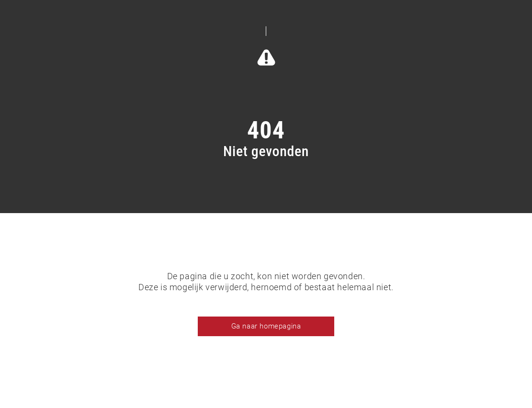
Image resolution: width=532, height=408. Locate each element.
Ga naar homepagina (266, 326)
